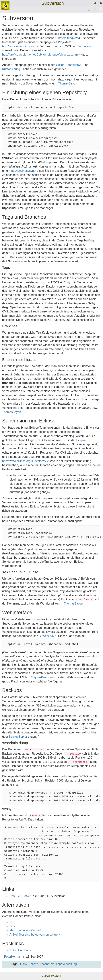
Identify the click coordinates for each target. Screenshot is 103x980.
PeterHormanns (14, 957)
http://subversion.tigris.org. (19, 46)
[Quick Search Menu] (95, 3)
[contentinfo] (89, 10)
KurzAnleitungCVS (67, 38)
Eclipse (34, 964)
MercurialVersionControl (25, 930)
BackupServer (18, 737)
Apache (44, 964)
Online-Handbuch (67, 65)
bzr (11, 926)
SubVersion (53, 3)
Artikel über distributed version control (34, 935)
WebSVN (48, 636)
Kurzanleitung (11, 69)
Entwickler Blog (19, 950)
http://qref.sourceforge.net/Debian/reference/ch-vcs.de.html (40, 55)
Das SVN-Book (19, 896)
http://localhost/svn (22, 171)
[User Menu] (100, 3)
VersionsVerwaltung (64, 964)
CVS (12, 922)
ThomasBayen (68, 83)
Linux (24, 964)
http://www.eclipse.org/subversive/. (25, 461)
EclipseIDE (83, 440)
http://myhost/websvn (39, 677)
